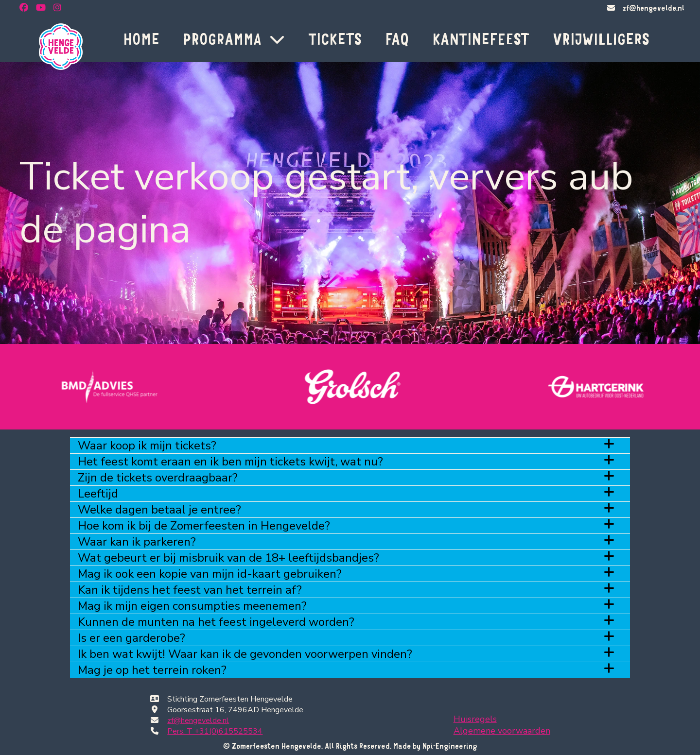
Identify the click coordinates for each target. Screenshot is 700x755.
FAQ (397, 39)
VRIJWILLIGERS (601, 39)
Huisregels (475, 719)
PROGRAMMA (234, 39)
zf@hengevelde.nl (654, 8)
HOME (141, 39)
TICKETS (335, 39)
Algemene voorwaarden (502, 731)
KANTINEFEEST (481, 39)
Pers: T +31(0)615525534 (215, 731)
